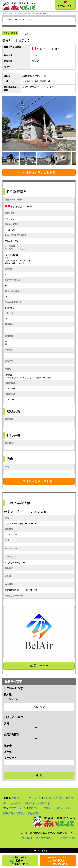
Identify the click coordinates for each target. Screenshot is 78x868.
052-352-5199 (11, 535)
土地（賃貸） (15, 803)
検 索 (39, 776)
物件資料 (27, 33)
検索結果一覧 (36, 14)
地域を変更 (39, 707)
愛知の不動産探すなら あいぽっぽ (13, 14)
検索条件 (28, 14)
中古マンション (18, 808)
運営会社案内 (67, 838)
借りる (7, 798)
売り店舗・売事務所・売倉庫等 (21, 813)
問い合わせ (39, 666)
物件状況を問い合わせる (39, 172)
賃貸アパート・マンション (26, 798)
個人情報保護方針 (46, 838)
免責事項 (27, 838)
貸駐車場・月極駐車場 (37, 803)
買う (6, 808)
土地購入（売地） (63, 808)
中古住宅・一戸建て (40, 808)
